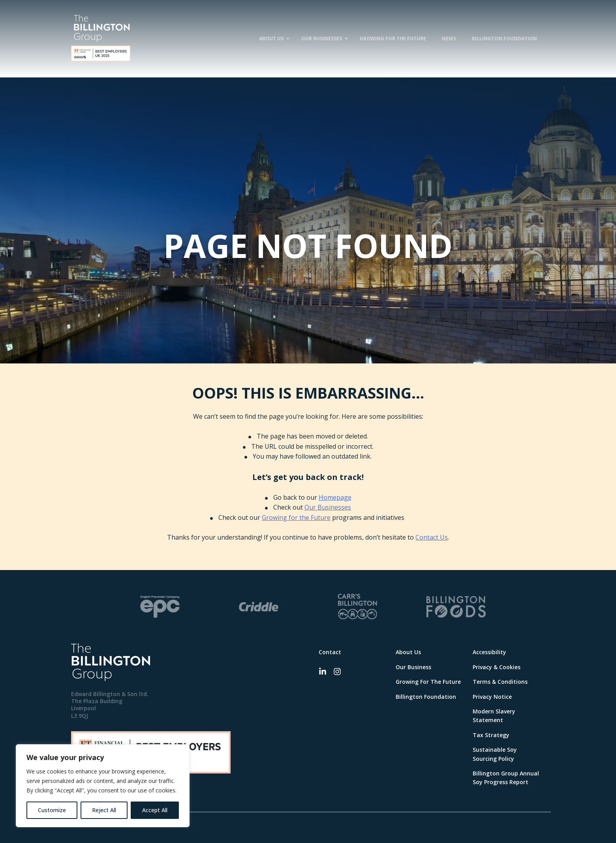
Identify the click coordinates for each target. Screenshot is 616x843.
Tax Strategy (491, 735)
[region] (103, 786)
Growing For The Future (428, 682)
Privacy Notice (492, 697)
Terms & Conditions (500, 682)
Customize (52, 810)
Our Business (413, 667)
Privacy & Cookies (497, 667)
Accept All (155, 810)
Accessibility (489, 652)
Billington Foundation (426, 697)
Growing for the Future (296, 517)
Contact (330, 652)
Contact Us (432, 537)
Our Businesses (328, 507)
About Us (408, 652)
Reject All (104, 810)
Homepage (335, 497)
